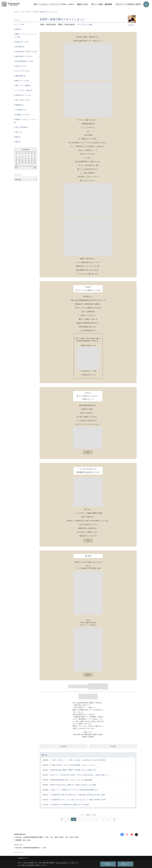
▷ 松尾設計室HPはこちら (88, 375)
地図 (47, 837)
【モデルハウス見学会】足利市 (128, 4)
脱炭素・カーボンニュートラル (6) (25, 121)
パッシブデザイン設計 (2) (24, 90)
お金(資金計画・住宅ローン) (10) (26, 51)
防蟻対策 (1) (19, 105)
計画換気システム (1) (22, 115)
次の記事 (113, 746)
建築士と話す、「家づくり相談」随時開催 (95, 4)
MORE (88, 675)
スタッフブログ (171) (22, 71)
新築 (91, 25)
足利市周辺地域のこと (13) (24, 61)
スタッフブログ (82, 25)
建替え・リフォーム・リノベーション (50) (26, 35)
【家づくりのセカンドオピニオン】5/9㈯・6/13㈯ (54, 4)
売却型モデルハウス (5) (23, 95)
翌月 (35, 168)
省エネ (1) (19, 132)
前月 (16, 168)
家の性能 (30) (20, 47)
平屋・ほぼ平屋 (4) (22, 127)
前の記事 (63, 746)
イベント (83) (20, 24)
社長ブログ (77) (21, 66)
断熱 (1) (18, 137)
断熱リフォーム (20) (22, 81)
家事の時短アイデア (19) (23, 56)
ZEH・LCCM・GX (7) (23, 100)
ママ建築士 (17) (21, 110)
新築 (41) (18, 29)
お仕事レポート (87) (22, 42)
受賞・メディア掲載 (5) (23, 85)
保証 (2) (18, 142)
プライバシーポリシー (62, 863)
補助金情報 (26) (21, 76)
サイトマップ (19, 852)
